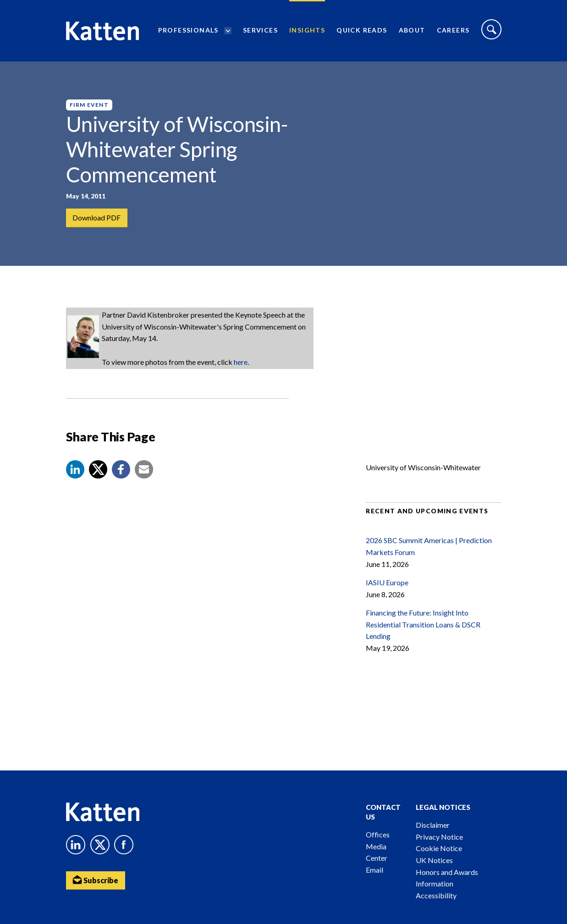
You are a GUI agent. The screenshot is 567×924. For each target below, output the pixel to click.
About (412, 30)
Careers (453, 30)
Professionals (188, 30)
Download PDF (97, 217)
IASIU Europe (387, 582)
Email (374, 870)
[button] (75, 469)
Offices (378, 834)
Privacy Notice (439, 837)
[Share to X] (98, 469)
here (241, 362)
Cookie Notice (439, 848)
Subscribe (96, 880)
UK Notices (434, 860)
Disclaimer (433, 825)
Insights (307, 30)
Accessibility (436, 895)
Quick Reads (362, 30)
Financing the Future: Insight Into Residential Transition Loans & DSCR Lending (423, 624)
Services (260, 30)
